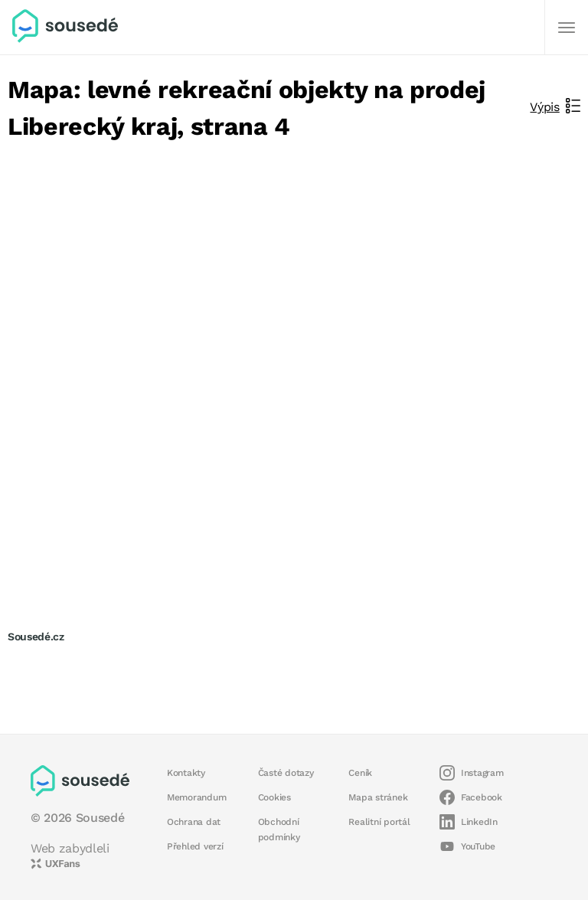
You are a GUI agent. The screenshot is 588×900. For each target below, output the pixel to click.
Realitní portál (379, 822)
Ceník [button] (360, 773)
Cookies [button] (274, 797)
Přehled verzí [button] (195, 846)
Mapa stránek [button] (378, 797)
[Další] (567, 28)
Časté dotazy (286, 773)
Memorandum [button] (196, 797)
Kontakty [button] (186, 773)
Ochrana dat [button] (194, 822)
